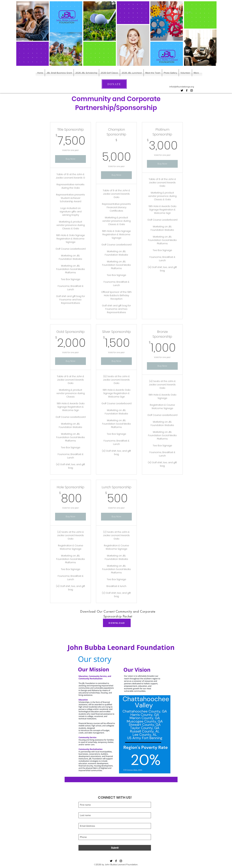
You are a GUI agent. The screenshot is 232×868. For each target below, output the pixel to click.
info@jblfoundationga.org (182, 87)
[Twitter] (182, 90)
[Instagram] (192, 90)
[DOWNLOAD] (117, 623)
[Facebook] (187, 90)
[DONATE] (114, 84)
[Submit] (115, 848)
